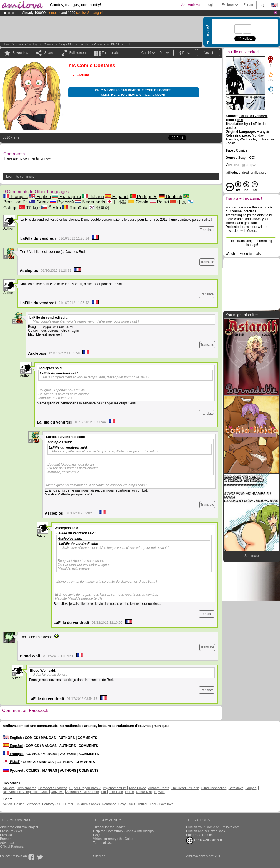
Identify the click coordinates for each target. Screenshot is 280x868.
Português (143, 197)
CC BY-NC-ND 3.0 (204, 841)
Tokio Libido (137, 788)
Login (210, 5)
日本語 (117, 202)
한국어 (99, 208)
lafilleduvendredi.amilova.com (247, 173)
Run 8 (129, 792)
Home (7, 44)
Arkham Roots (159, 788)
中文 (178, 202)
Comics (48, 44)
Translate (207, 230)
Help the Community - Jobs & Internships (123, 831)
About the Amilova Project (19, 827)
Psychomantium (115, 788)
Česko (51, 208)
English (40, 197)
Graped (251, 788)
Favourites (20, 53)
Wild (161, 792)
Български (67, 197)
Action (7, 804)
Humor (68, 804)
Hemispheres (27, 788)
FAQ (96, 835)
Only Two (57, 792)
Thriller (143, 804)
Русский (62, 202)
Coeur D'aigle (147, 792)
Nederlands (90, 202)
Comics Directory (27, 44)
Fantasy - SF (52, 804)
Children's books (87, 804)
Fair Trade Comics (200, 835)
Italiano (93, 197)
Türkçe (29, 208)
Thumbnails (111, 53)
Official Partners (12, 847)
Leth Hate (116, 792)
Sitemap (99, 856)
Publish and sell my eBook (206, 831)
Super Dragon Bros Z (85, 788)
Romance (109, 804)
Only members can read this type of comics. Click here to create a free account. (134, 92)
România (75, 208)
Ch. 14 (115, 44)
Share (49, 53)
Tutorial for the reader (109, 827)
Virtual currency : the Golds (113, 839)
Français (16, 197)
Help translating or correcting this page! (251, 243)
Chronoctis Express (53, 788)
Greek (39, 202)
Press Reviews (11, 831)
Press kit (6, 835)
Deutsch (170, 197)
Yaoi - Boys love (161, 804)
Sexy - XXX (67, 44)
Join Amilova (190, 5)
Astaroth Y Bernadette (83, 792)
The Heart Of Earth (185, 788)
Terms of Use (103, 843)
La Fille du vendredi (92, 44)
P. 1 (128, 44)
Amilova (9, 788)
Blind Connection (214, 788)
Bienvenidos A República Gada (26, 792)
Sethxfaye (236, 788)
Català (138, 202)
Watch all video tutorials (243, 254)
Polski (159, 202)
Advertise (7, 843)
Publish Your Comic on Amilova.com (213, 827)
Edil (104, 792)
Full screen (78, 53)
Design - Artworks (27, 804)
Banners (6, 839)
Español (117, 197)
